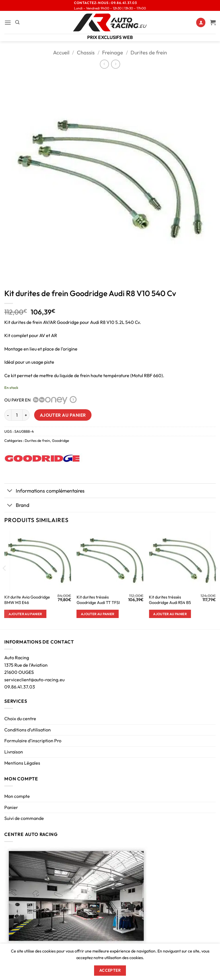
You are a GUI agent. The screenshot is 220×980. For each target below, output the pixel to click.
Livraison (14, 752)
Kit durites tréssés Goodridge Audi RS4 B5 (170, 600)
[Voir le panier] (213, 22)
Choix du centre (20, 719)
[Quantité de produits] (17, 415)
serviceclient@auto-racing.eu (34, 680)
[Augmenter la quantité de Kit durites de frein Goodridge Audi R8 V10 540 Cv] (26, 415)
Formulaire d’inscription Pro (33, 741)
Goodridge (61, 440)
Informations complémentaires (44, 491)
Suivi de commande (24, 818)
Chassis (86, 53)
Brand (17, 506)
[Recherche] (17, 22)
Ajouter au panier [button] (25, 614)
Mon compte (17, 796)
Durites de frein (149, 53)
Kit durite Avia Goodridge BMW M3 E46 (27, 600)
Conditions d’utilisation (28, 730)
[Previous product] (115, 64)
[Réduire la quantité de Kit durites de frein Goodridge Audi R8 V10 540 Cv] (8, 415)
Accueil (61, 53)
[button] (8, 22)
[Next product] (104, 64)
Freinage (113, 53)
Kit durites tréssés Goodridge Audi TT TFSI (98, 600)
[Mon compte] (201, 22)
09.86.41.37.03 (20, 687)
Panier (11, 807)
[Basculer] (10, 491)
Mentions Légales (22, 763)
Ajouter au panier (63, 415)
